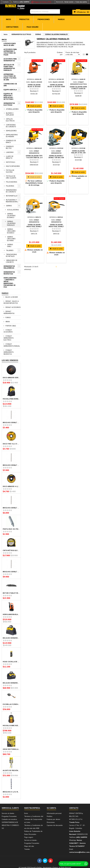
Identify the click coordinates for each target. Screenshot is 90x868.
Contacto (6, 2)
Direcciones (51, 822)
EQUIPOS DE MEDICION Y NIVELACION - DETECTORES (9, 96)
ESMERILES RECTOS (10, 147)
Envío (26, 813)
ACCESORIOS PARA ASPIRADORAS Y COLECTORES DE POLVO (10, 52)
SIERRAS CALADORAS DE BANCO (11, 216)
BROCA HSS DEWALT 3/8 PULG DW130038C (11, 572)
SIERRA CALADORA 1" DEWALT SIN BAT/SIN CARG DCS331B (56, 158)
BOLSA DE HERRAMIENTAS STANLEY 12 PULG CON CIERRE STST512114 (11, 683)
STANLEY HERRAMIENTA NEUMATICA (9, 352)
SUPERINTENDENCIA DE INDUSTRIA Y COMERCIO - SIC (11, 825)
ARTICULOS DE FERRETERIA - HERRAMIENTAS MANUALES (9, 67)
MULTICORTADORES (13, 166)
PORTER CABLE (11, 326)
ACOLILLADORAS (13, 210)
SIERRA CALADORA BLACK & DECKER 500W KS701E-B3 (56, 87)
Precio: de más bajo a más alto (73, 54)
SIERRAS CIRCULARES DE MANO (11, 239)
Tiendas (27, 849)
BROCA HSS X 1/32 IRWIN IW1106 (11, 792)
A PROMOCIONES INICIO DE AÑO (10, 44)
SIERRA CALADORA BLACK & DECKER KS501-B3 (34, 87)
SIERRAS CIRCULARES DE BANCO (11, 231)
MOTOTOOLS (11, 162)
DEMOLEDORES (11, 131)
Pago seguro (33, 27)
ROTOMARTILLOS (12, 196)
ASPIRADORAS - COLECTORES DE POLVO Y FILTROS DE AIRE (10, 77)
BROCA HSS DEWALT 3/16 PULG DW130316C (11, 423)
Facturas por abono (53, 819)
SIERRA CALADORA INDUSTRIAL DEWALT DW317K (34, 226)
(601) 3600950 (24, 2)
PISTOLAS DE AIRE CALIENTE (11, 177)
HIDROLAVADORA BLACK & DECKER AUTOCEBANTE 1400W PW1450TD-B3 (11, 614)
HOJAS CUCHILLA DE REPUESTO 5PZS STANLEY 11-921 (11, 662)
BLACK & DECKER (11, 297)
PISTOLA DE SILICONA (10, 171)
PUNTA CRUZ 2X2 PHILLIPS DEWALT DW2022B (11, 529)
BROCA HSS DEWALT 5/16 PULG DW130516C (11, 508)
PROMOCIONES (44, 19)
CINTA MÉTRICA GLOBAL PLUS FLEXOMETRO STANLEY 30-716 (11, 550)
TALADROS (10, 250)
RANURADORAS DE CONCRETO (11, 191)
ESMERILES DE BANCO (11, 141)
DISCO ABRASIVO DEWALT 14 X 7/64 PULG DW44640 (11, 378)
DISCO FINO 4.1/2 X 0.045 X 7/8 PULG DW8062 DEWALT (11, 444)
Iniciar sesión (69, 2)
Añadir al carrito (34, 106)
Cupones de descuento (55, 825)
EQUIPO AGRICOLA (10, 90)
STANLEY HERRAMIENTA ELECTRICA (9, 338)
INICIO (8, 19)
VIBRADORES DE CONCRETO (12, 261)
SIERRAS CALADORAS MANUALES (11, 223)
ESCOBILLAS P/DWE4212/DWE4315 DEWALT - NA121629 (11, 704)
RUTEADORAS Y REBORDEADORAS (12, 201)
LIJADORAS (10, 152)
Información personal (54, 813)
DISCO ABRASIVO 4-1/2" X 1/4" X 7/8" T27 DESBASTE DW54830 (11, 486)
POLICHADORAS (12, 182)
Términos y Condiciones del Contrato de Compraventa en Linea (34, 819)
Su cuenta (51, 808)
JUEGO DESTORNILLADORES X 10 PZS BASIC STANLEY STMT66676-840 (11, 749)
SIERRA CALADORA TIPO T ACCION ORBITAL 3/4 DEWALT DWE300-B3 (34, 158)
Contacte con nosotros (9, 819)
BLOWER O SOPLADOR (10, 114)
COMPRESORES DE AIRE (10, 85)
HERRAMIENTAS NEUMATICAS (9, 273)
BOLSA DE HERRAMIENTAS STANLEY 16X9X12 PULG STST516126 (11, 638)
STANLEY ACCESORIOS (8, 331)
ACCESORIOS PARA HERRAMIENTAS (10, 60)
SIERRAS (9, 206)
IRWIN (7, 322)
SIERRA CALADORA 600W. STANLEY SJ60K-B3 (78, 88)
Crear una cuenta (81, 2)
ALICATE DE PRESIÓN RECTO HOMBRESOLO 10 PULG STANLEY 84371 (11, 770)
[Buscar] (45, 11)
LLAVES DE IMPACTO (10, 157)
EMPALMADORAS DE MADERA (12, 136)
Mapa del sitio (29, 846)
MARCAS (61, 19)
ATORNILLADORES (12, 109)
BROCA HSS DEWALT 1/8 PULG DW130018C (11, 465)
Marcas (5, 293)
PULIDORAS (10, 186)
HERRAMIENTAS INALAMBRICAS (9, 267)
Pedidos (50, 816)
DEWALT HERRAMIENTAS (9, 312)
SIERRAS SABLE (10, 245)
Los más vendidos (10, 360)
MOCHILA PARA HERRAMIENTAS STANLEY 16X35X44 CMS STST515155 (11, 399)
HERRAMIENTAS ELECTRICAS (9, 104)
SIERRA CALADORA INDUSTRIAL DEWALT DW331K (56, 226)
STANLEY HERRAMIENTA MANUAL (12, 345)
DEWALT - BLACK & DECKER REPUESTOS (11, 302)
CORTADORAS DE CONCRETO (11, 126)
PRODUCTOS (24, 19)
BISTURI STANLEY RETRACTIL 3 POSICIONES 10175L (11, 593)
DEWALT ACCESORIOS (13, 307)
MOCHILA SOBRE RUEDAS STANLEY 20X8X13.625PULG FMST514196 (11, 726)
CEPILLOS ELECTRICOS (10, 120)
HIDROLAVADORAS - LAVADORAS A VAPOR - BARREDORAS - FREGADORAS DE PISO (10, 282)
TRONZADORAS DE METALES (11, 255)
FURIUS (8, 317)
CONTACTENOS (12, 27)
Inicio (4, 40)
